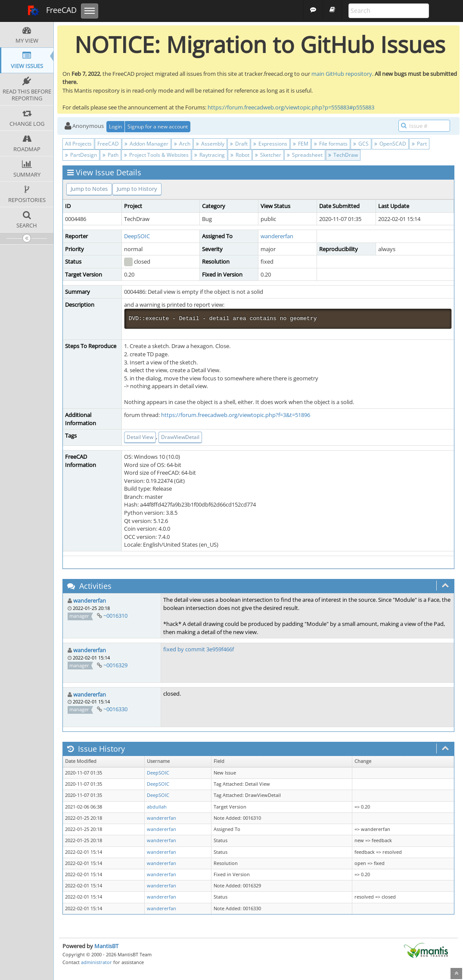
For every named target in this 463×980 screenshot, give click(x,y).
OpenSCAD (390, 144)
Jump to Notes (89, 189)
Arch (182, 144)
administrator (96, 962)
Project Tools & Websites (156, 155)
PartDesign (81, 155)
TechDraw (343, 155)
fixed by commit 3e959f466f (199, 649)
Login (115, 126)
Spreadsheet (305, 155)
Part (419, 144)
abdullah (157, 807)
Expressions (270, 144)
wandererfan (277, 236)
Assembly (210, 144)
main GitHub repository (342, 74)
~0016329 (115, 665)
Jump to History (137, 189)
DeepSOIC (137, 236)
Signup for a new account (158, 126)
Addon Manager (146, 144)
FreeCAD (52, 11)
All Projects (78, 144)
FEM (301, 144)
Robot (240, 155)
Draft (239, 144)
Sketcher (268, 155)
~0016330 (115, 709)
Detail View (140, 437)
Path (110, 155)
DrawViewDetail (180, 437)
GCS (361, 144)
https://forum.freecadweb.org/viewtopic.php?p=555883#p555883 (291, 107)
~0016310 (115, 616)
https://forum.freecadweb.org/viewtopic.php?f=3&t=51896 (236, 415)
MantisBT (106, 946)
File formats (331, 144)
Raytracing (210, 155)
